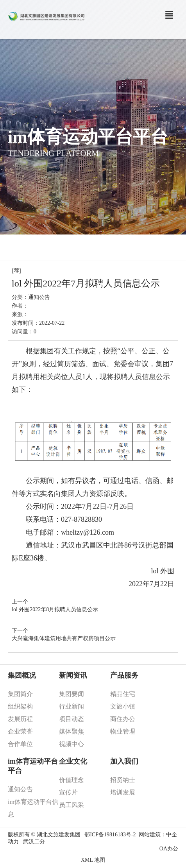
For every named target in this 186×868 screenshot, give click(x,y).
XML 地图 (93, 860)
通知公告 (39, 297)
